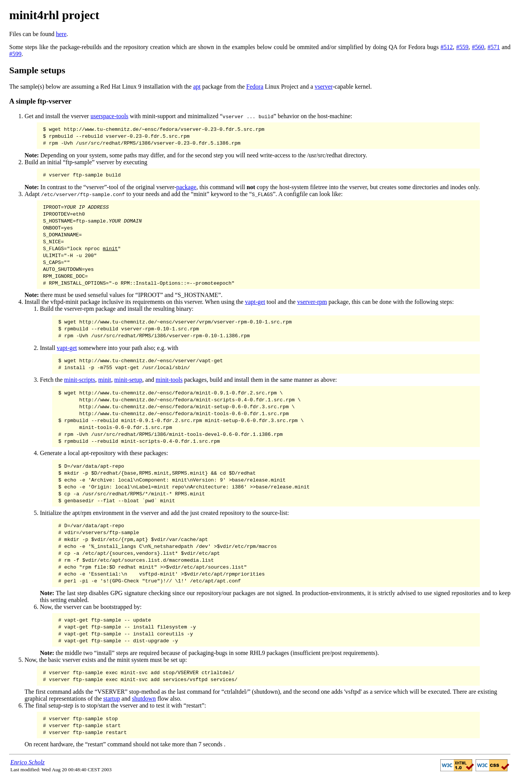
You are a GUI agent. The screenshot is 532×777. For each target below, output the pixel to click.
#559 (462, 47)
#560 (478, 47)
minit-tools (169, 380)
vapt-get (255, 302)
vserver (324, 87)
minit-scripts (80, 380)
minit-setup (128, 380)
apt (197, 87)
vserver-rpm (312, 302)
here (61, 34)
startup (112, 699)
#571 (494, 47)
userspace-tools (110, 116)
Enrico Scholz (27, 762)
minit (105, 380)
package (186, 187)
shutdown (144, 699)
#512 (447, 47)
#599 (15, 54)
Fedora (255, 87)
